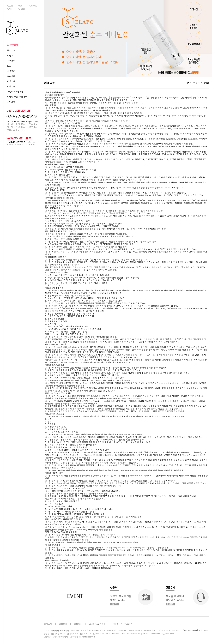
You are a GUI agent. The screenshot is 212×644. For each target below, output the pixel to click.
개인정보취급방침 (15, 91)
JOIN (21, 6)
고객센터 (11, 61)
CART (10, 9)
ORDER (22, 9)
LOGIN (10, 6)
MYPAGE (33, 6)
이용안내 (11, 81)
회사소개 (11, 76)
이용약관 (11, 86)
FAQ (9, 66)
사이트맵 (11, 102)
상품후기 (11, 71)
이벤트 (10, 55)
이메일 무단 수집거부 (17, 97)
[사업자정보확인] (190, 630)
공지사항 (11, 50)
